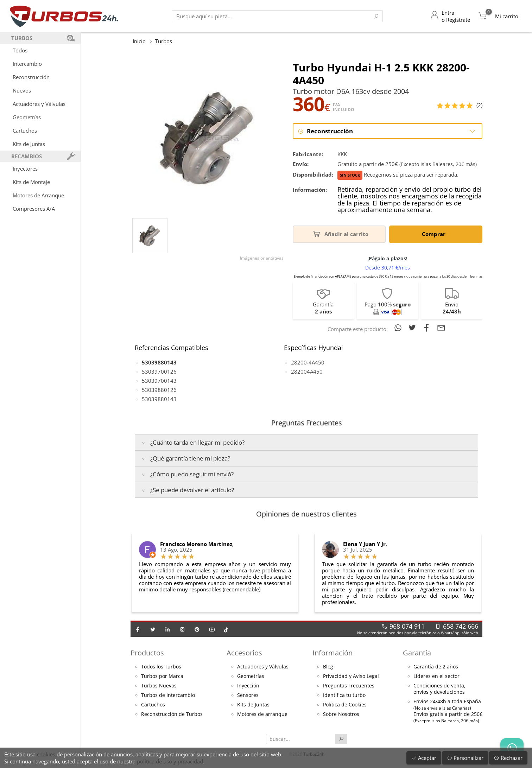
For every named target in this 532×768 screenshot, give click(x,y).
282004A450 (307, 372)
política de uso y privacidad (170, 761)
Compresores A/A (34, 209)
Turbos (164, 41)
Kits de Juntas (29, 144)
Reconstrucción (31, 77)
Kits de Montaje (31, 182)
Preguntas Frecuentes (349, 686)
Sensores (248, 695)
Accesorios (244, 653)
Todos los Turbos (161, 667)
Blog (328, 667)
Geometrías (27, 117)
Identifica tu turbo (344, 695)
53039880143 (159, 399)
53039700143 (159, 381)
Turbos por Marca (162, 676)
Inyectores (25, 169)
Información (332, 653)
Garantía (417, 653)
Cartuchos (25, 131)
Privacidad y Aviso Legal (351, 676)
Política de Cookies (345, 705)
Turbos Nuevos (159, 686)
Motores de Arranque (38, 195)
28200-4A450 (308, 362)
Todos (20, 50)
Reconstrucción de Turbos (172, 714)
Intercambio (27, 64)
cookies (46, 754)
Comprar (435, 233)
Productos (147, 653)
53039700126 (159, 372)
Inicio (139, 41)
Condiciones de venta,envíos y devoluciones (439, 689)
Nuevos (22, 90)
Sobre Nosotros (341, 714)
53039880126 (159, 390)
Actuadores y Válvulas (39, 104)
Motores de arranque (262, 714)
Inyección (248, 686)
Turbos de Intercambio (168, 695)
